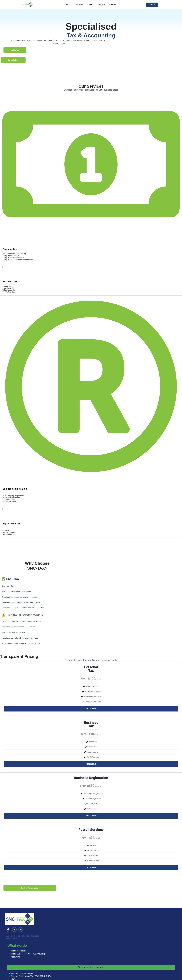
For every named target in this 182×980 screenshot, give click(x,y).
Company (100, 5)
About (90, 5)
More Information (91, 961)
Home (70, 5)
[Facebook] (8, 923)
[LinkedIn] (21, 923)
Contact (111, 5)
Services (80, 5)
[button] (152, 5)
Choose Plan (91, 709)
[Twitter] (14, 923)
